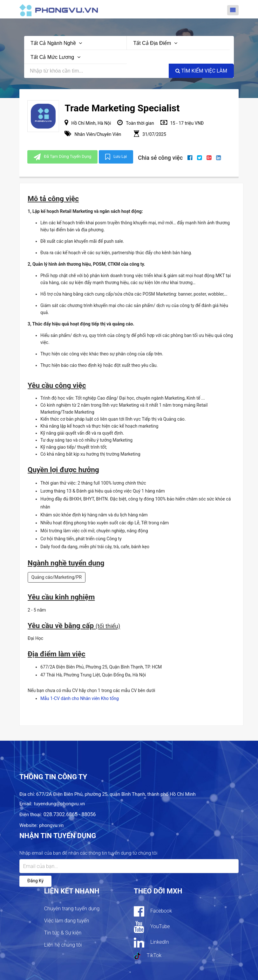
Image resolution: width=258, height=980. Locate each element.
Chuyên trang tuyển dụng (72, 909)
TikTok (148, 956)
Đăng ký (35, 881)
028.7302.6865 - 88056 (70, 814)
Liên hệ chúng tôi (63, 945)
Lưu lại (116, 157)
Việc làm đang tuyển (67, 921)
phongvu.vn (51, 825)
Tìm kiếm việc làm (201, 71)
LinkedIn (151, 942)
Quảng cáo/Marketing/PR (57, 577)
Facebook (153, 911)
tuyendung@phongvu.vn (59, 804)
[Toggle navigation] (233, 10)
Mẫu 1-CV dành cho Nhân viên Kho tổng (80, 698)
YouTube (152, 927)
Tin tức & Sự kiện (63, 933)
